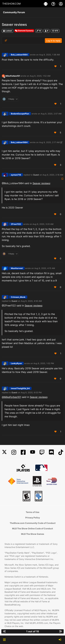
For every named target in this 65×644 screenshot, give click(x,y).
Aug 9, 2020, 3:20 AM (43, 224)
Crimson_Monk (18, 297)
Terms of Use (32, 512)
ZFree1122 (16, 224)
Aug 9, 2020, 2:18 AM (53, 175)
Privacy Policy (33, 518)
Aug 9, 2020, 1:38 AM (50, 55)
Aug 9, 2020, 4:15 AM (45, 268)
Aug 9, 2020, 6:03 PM (31, 392)
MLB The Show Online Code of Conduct (32, 528)
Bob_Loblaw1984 (19, 55)
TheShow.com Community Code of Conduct (33, 523)
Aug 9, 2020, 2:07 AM (51, 114)
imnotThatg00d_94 (20, 388)
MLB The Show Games (33, 534)
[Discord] (51, 452)
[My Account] (61, 4)
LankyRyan (16, 363)
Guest (36, 175)
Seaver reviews (41, 183)
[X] (4, 452)
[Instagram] (14, 452)
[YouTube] (33, 452)
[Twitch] (42, 452)
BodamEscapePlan (20, 114)
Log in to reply (53, 41)
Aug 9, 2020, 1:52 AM (40, 76)
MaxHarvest (17, 268)
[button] (4, 640)
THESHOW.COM (11, 4)
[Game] (46, 4)
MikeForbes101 (13, 76)
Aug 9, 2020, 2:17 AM (49, 142)
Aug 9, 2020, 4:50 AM (31, 301)
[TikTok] (61, 452)
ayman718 (16, 175)
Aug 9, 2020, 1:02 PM (44, 363)
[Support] (54, 4)
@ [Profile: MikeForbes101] (11, 397)
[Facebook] (23, 452)
